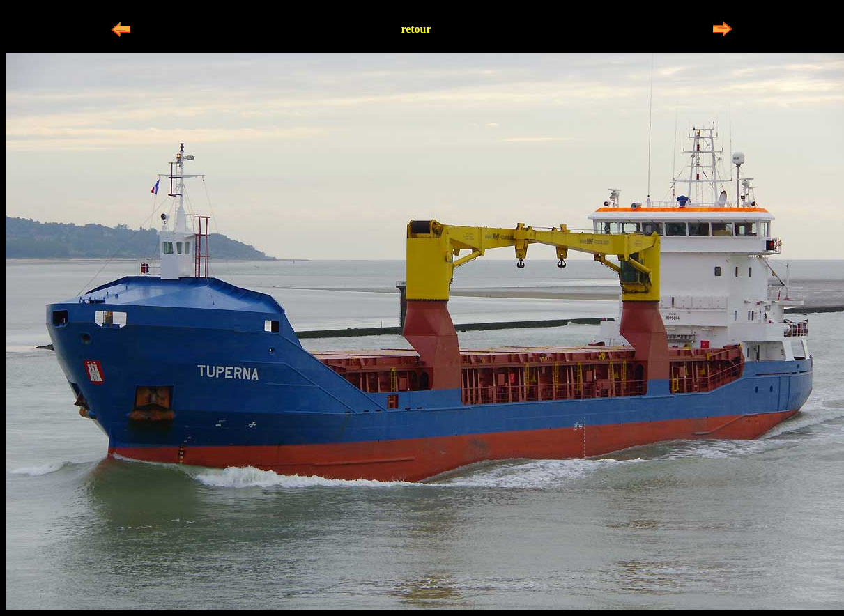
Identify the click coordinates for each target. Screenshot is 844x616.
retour (416, 29)
